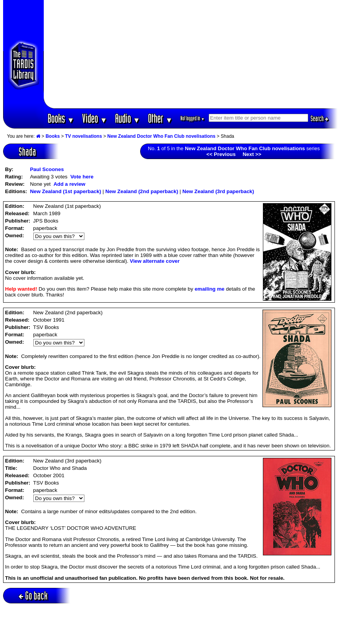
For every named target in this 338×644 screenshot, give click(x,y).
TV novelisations (83, 136)
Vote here (82, 177)
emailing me (210, 289)
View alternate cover (155, 261)
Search (319, 118)
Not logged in (193, 118)
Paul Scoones (47, 169)
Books (61, 118)
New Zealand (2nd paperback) (142, 191)
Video (95, 118)
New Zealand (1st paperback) (65, 191)
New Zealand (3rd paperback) (218, 191)
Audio (128, 118)
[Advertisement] (191, 54)
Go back (33, 595)
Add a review (69, 184)
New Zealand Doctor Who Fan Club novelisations (161, 136)
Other (160, 118)
